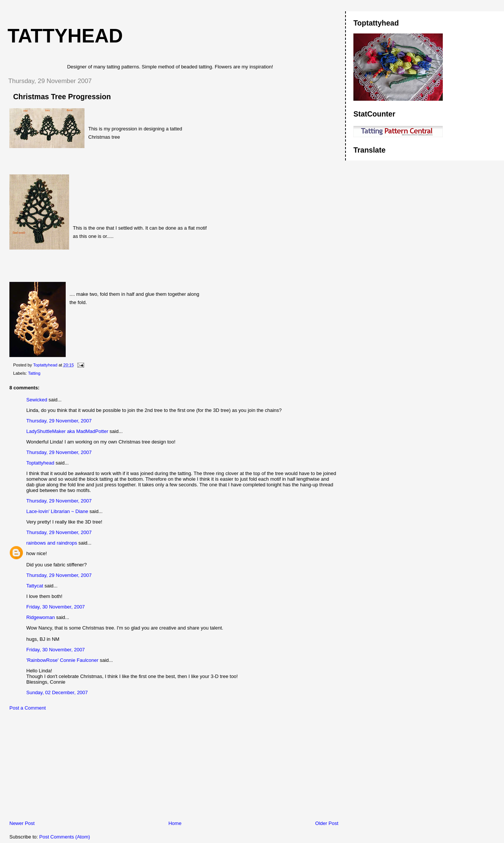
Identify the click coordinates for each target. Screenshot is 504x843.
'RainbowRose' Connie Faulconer (62, 660)
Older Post (327, 823)
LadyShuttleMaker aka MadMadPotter (67, 431)
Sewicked (37, 400)
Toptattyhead (40, 463)
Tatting (34, 373)
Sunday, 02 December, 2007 (57, 692)
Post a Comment (28, 708)
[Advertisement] (58, 767)
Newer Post (22, 823)
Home (175, 823)
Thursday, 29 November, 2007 (59, 421)
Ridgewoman (41, 617)
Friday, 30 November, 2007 (56, 607)
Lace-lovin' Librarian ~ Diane (57, 511)
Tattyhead (65, 36)
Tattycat (35, 586)
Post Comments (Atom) (65, 837)
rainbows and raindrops (52, 543)
